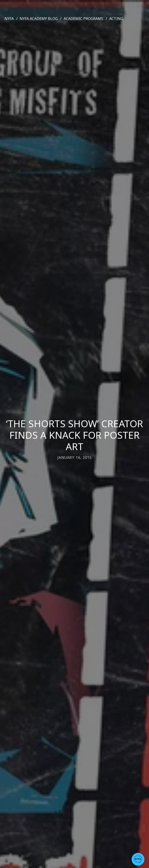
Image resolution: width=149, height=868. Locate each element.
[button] (138, 859)
